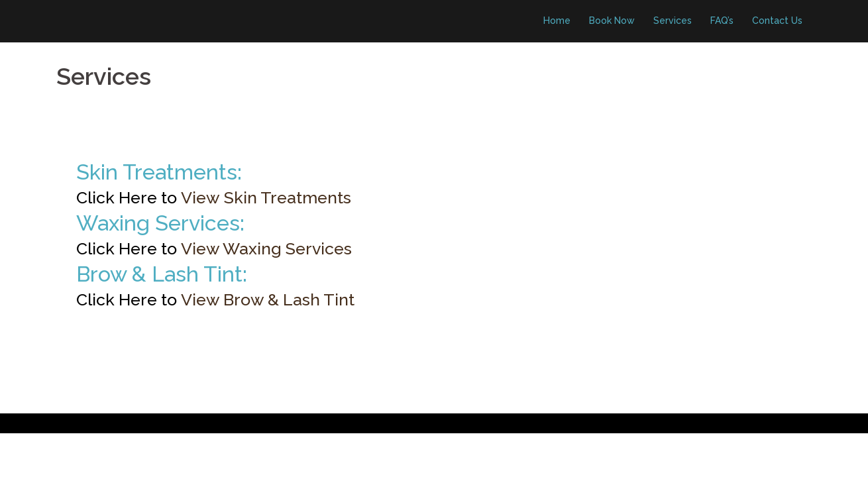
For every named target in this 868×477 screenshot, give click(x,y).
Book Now (612, 21)
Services (673, 21)
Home (557, 21)
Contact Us (777, 21)
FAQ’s (722, 21)
